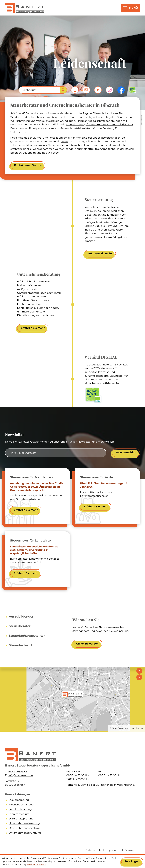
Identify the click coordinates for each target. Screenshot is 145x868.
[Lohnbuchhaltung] (72, 810)
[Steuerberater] (20, 625)
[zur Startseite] (25, 8)
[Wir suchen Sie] (87, 644)
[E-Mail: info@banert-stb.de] (86, 90)
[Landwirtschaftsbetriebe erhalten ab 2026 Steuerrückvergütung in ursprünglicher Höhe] (26, 573)
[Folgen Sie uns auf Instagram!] (110, 90)
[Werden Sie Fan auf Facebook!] (121, 90)
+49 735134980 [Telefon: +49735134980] (17, 772)
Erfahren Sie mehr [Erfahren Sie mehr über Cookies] (37, 864)
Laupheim (29, 153)
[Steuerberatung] (72, 800)
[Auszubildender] (21, 615)
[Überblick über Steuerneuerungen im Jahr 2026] (96, 507)
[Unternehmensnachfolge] (72, 829)
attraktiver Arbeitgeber (102, 149)
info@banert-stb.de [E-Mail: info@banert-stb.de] (21, 775)
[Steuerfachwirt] (20, 644)
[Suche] (39, 90)
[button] (75, 90)
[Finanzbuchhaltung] (72, 805)
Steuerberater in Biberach (64, 145)
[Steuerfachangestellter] (27, 635)
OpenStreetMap (121, 728)
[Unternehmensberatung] (72, 824)
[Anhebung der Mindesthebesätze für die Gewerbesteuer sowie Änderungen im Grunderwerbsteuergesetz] (26, 510)
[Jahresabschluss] (72, 815)
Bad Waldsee (50, 153)
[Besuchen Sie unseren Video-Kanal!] (98, 90)
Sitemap (130, 850)
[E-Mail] (56, 453)
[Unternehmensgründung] (72, 833)
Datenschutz (94, 850)
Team (65, 141)
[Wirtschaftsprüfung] (72, 819)
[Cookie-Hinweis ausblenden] (132, 861)
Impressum (113, 850)
